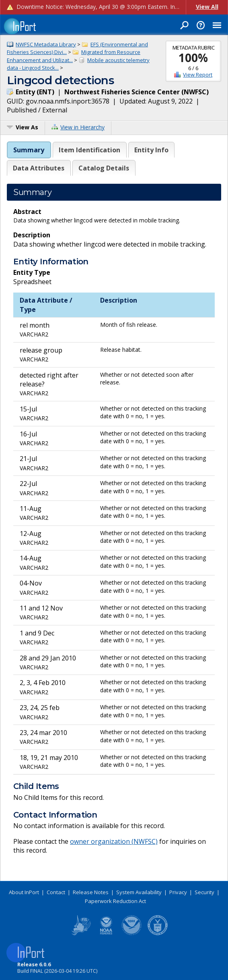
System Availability (139, 892)
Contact (56, 892)
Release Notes (91, 892)
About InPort (24, 892)
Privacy (178, 892)
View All (207, 7)
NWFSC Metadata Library (46, 44)
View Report (198, 75)
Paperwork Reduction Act (115, 901)
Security (204, 892)
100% (193, 58)
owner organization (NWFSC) (114, 841)
